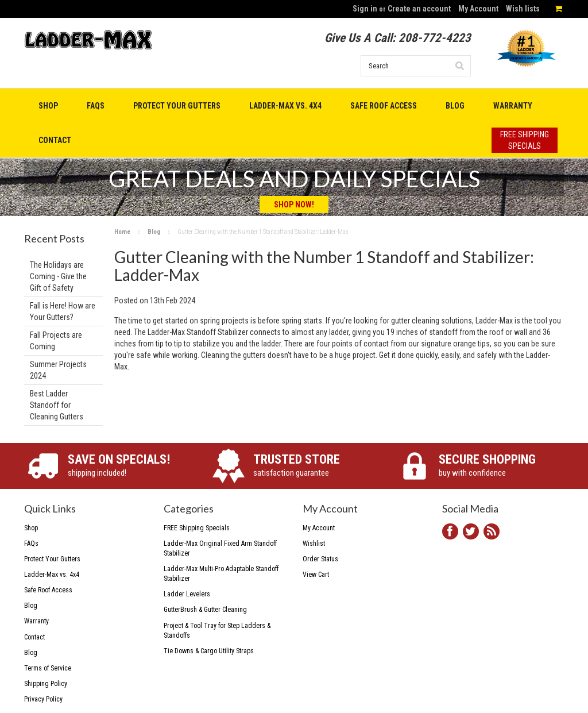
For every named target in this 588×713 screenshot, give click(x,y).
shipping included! (130, 465)
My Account (478, 9)
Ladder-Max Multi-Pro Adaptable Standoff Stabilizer (221, 574)
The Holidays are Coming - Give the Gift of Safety (58, 276)
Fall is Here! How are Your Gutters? (63, 311)
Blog (154, 232)
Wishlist (314, 544)
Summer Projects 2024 (58, 370)
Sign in (365, 9)
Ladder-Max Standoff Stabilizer (198, 332)
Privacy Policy (43, 699)
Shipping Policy (46, 684)
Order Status (320, 559)
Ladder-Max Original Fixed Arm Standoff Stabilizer (220, 548)
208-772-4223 (435, 38)
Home (122, 232)
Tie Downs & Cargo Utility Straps (209, 651)
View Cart (316, 575)
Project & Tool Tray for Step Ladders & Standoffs (217, 631)
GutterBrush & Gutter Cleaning (205, 610)
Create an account (419, 9)
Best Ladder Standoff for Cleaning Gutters (57, 405)
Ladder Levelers (187, 594)
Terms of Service (48, 668)
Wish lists (523, 9)
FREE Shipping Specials (197, 528)
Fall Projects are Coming (56, 341)
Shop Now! (294, 205)
